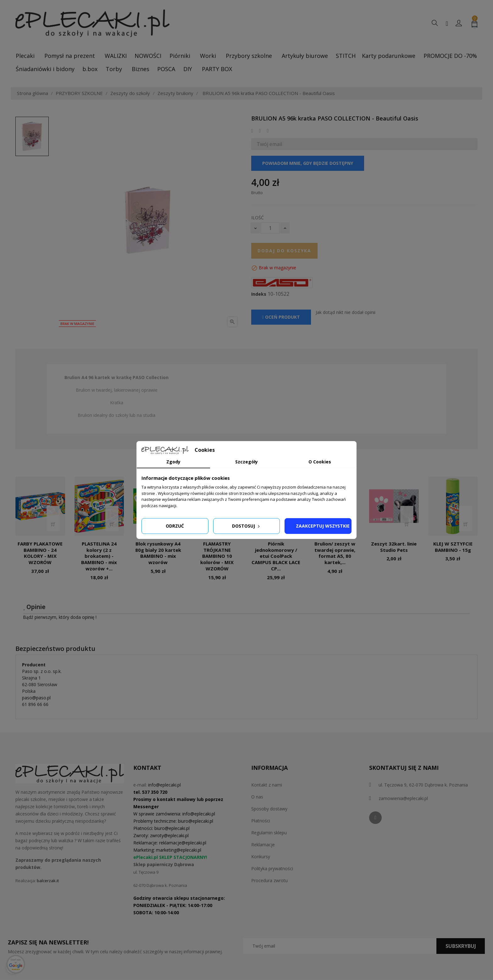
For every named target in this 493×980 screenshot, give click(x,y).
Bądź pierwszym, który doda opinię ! (60, 617)
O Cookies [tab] (320, 462)
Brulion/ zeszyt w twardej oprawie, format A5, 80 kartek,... (335, 553)
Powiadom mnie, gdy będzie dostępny (308, 163)
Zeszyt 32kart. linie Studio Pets (394, 547)
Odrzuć (175, 526)
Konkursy (261, 857)
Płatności (261, 821)
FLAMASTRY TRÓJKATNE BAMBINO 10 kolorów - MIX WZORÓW (217, 556)
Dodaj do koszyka (284, 251)
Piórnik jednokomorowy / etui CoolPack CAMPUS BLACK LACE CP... (276, 556)
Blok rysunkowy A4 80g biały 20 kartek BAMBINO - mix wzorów (158, 553)
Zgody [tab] (173, 462)
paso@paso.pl (36, 698)
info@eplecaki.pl (164, 785)
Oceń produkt (281, 317)
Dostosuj (246, 526)
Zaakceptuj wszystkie (323, 526)
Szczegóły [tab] (246, 462)
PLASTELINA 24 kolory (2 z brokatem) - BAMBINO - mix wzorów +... (99, 556)
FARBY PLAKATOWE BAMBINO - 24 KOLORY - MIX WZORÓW (40, 553)
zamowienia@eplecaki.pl (403, 798)
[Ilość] (270, 228)
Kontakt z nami (267, 785)
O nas (257, 797)
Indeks (259, 294)
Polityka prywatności (272, 868)
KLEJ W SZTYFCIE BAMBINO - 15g (453, 547)
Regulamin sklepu (269, 833)
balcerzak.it (48, 881)
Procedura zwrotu (269, 880)
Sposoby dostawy (269, 809)
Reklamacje (263, 845)
